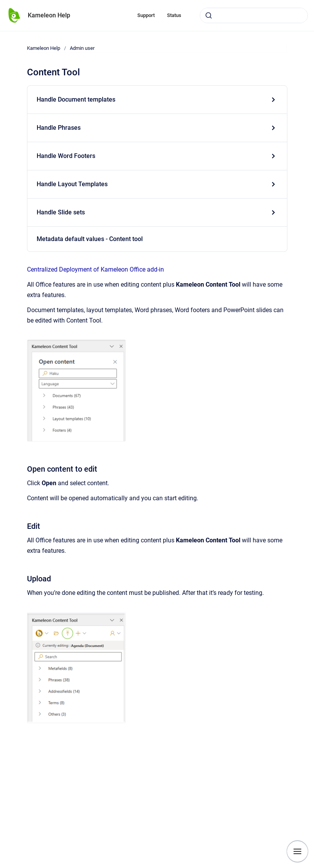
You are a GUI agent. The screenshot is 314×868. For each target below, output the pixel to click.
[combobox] (254, 15)
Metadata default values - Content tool (90, 239)
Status (174, 15)
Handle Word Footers (66, 156)
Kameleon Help (49, 15)
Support (146, 15)
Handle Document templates (76, 99)
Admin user (82, 48)
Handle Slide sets (61, 212)
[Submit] (209, 15)
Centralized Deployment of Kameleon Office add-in (95, 269)
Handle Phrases (59, 128)
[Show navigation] (297, 851)
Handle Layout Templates (72, 184)
